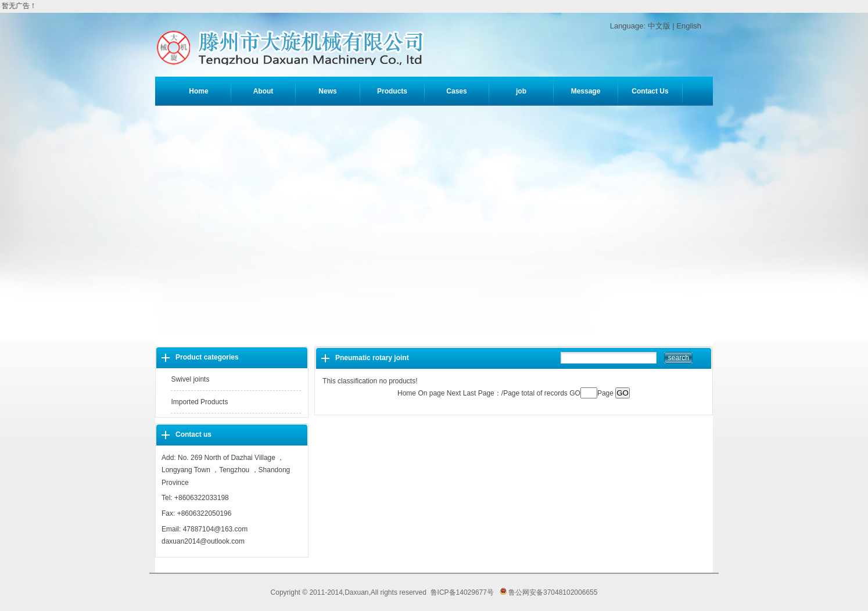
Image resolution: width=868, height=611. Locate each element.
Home (198, 91)
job (521, 91)
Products (392, 91)
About (263, 91)
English (689, 26)
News (327, 91)
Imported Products (199, 402)
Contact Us (650, 91)
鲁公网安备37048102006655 (548, 592)
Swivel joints (190, 379)
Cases (456, 91)
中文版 (659, 26)
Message (586, 91)
